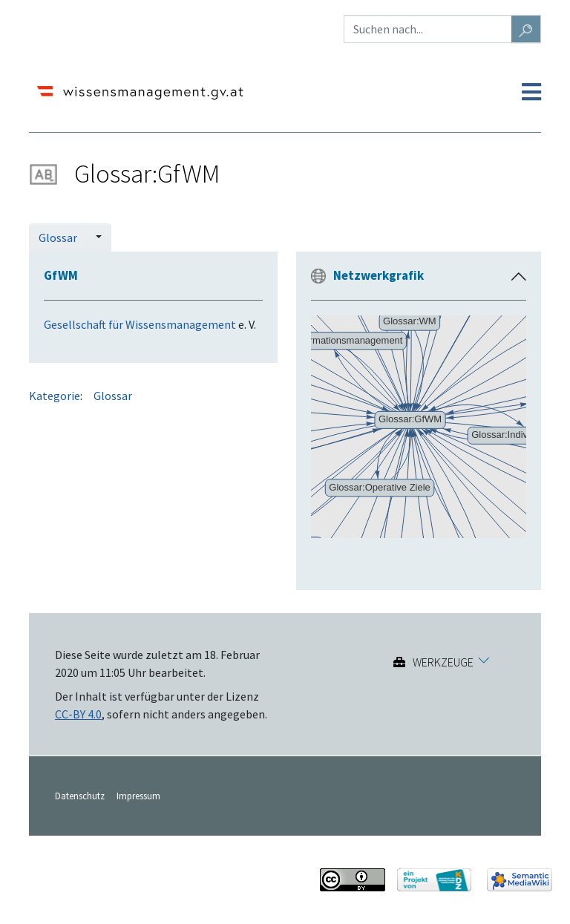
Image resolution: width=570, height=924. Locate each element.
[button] (519, 277)
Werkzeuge (443, 662)
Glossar (58, 237)
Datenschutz (80, 796)
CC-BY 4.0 (78, 714)
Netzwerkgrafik (379, 275)
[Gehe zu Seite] (526, 29)
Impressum (138, 796)
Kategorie (55, 396)
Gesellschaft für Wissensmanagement (140, 324)
